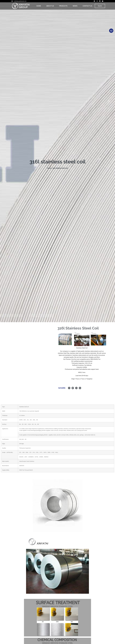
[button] (100, 6)
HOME (39, 6)
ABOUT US (50, 6)
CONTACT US (87, 6)
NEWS (75, 6)
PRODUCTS (63, 6)
